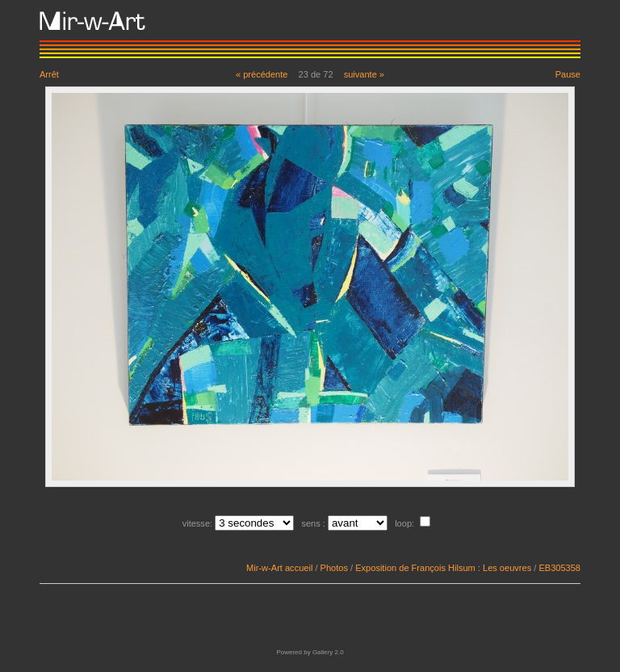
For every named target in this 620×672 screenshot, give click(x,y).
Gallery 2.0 (328, 652)
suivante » (364, 74)
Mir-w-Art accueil (279, 568)
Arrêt (49, 74)
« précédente (262, 74)
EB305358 (559, 568)
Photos (334, 568)
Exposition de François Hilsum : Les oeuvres (443, 568)
